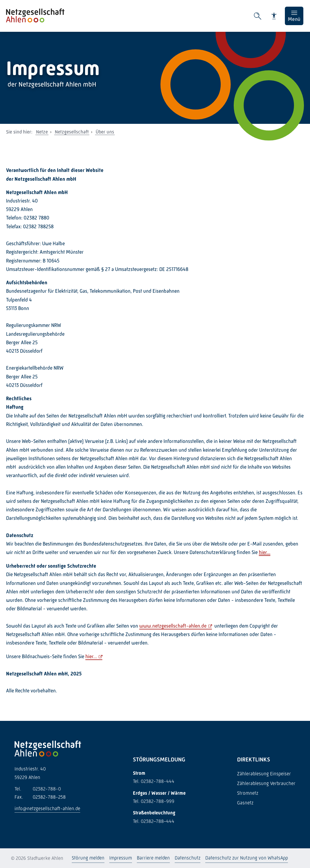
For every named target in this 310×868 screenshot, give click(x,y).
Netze (42, 132)
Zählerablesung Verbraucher (266, 783)
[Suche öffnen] (258, 16)
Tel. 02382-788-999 (154, 801)
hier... (265, 552)
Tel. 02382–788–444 (154, 821)
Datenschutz (188, 858)
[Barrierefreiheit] (274, 16)
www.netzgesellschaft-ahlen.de (173, 626)
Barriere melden (153, 858)
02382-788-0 (38, 789)
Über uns (105, 132)
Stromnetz (248, 793)
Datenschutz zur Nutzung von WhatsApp (247, 858)
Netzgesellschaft (72, 132)
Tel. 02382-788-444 (154, 781)
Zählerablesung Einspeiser (264, 774)
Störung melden (88, 858)
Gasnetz (245, 803)
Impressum (121, 858)
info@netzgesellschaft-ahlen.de (47, 809)
